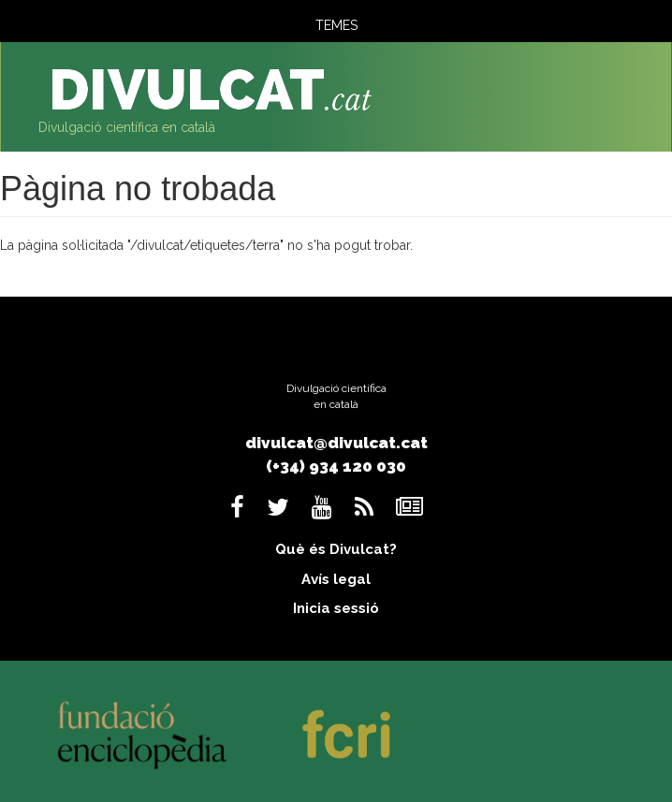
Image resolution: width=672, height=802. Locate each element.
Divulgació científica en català (127, 127)
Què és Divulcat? (336, 549)
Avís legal (336, 579)
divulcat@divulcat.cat (336, 443)
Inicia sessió (336, 608)
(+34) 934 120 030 (336, 466)
